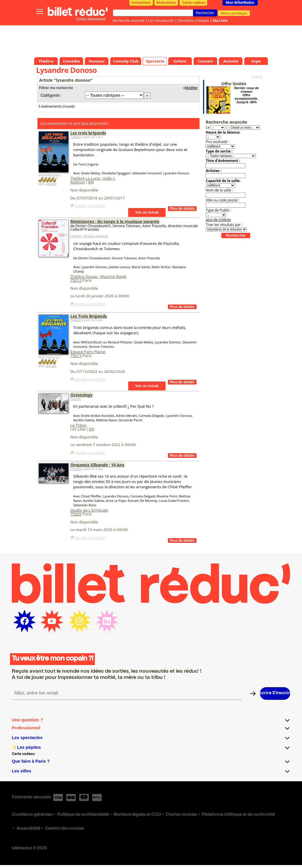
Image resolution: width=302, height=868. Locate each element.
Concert (76, 399)
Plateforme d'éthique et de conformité (238, 815)
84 (90, 182)
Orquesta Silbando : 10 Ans (97, 465)
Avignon (78, 182)
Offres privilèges (234, 13)
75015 (76, 356)
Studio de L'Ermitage (89, 510)
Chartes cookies (181, 815)
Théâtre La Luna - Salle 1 (93, 178)
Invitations (141, 3)
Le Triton (79, 425)
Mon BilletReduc (240, 3)
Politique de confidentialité (83, 815)
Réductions (166, 3)
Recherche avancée (129, 21)
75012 (76, 280)
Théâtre (76, 137)
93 (91, 429)
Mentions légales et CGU (137, 815)
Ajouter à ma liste (90, 206)
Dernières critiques (193, 21)
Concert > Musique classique (89, 236)
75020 (76, 514)
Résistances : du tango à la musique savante (115, 221)
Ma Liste (220, 21)
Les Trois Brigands (89, 316)
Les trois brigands (88, 133)
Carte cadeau (194, 3)
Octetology (81, 395)
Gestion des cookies (65, 829)
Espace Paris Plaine (88, 352)
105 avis (51, 184)
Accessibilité (28, 829)
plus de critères (218, 220)
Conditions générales (32, 815)
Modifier (191, 88)
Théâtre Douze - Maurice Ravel (98, 276)
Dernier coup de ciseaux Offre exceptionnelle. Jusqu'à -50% (247, 95)
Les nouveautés (161, 21)
